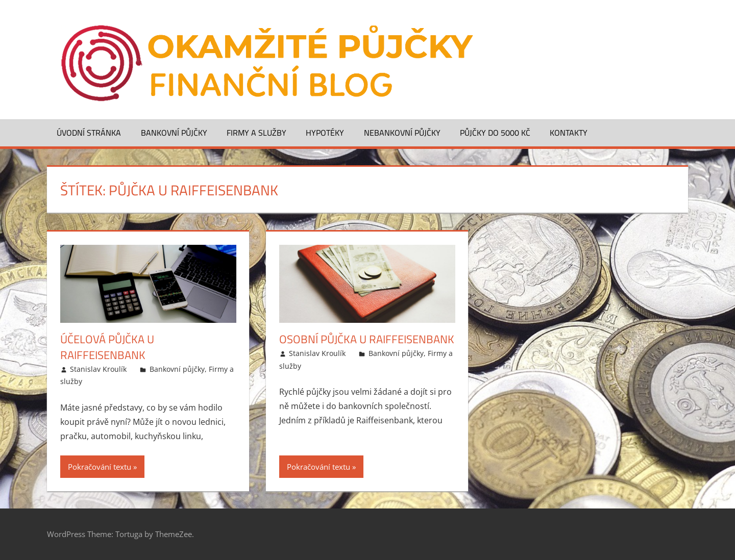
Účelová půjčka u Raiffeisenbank (107, 347)
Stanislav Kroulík (98, 369)
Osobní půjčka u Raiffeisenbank (367, 339)
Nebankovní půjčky (402, 133)
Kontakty (569, 133)
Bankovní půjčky (174, 133)
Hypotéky (325, 133)
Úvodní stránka (89, 133)
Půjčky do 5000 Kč (495, 133)
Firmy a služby (256, 133)
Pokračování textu (100, 467)
